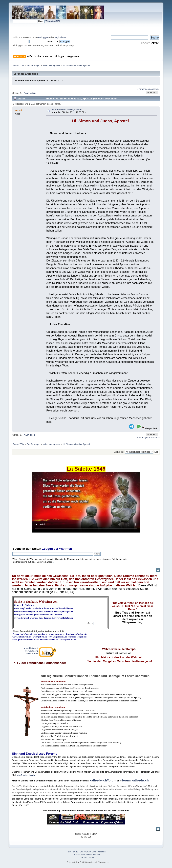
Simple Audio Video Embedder (87, 855)
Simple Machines (99, 852)
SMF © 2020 (85, 852)
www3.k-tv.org (31, 648)
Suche (17, 549)
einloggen (43, 37)
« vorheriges (143, 89)
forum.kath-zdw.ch (135, 780)
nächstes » (154, 89)
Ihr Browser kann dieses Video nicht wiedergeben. (86, 502)
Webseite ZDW (53, 21)
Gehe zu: (119, 452)
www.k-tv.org (31, 651)
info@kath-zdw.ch (26, 775)
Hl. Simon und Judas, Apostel (67, 110)
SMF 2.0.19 (73, 852)
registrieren (60, 37)
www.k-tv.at (32, 654)
